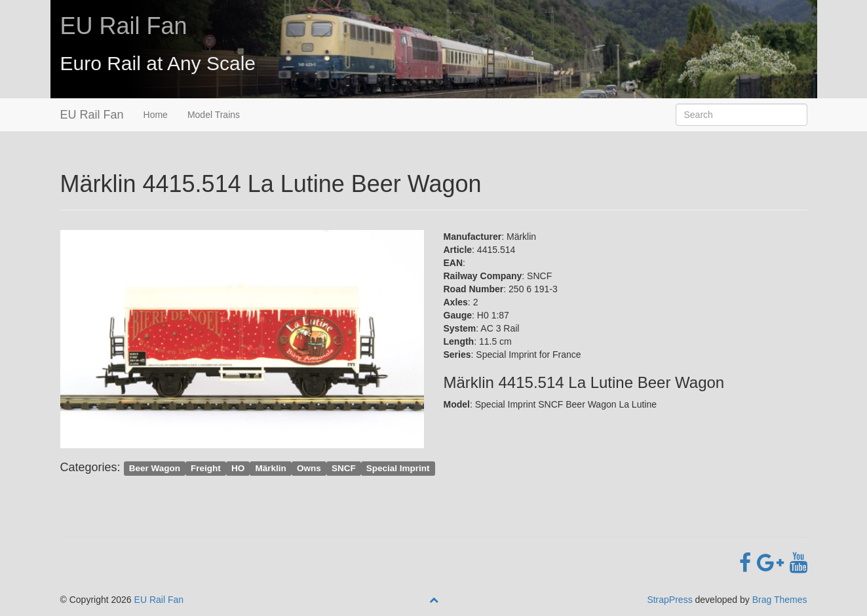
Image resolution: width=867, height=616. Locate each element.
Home (156, 115)
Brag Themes (780, 600)
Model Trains (214, 115)
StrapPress (669, 600)
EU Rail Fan (124, 26)
